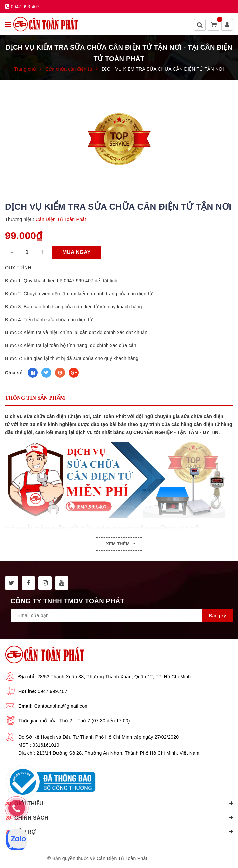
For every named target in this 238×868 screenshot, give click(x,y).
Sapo (185, 858)
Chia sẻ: (14, 373)
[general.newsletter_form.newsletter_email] (122, 616)
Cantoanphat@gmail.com (61, 706)
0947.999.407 (52, 691)
